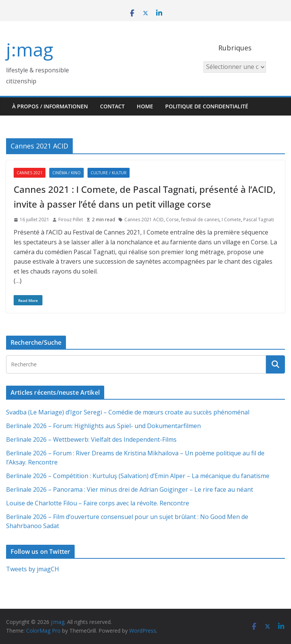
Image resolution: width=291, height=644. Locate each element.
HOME (145, 106)
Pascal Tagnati (259, 220)
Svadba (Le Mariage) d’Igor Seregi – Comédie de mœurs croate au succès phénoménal (128, 412)
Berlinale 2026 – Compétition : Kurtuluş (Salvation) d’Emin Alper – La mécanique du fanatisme (138, 476)
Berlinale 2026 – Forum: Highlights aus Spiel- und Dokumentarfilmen (103, 426)
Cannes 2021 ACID (144, 220)
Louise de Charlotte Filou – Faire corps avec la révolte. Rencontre (98, 503)
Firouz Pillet (71, 220)
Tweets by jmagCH (33, 569)
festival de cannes (200, 220)
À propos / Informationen (50, 106)
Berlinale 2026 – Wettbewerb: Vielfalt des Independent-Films (91, 439)
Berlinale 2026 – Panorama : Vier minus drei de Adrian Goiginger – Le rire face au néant (130, 489)
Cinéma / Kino (66, 173)
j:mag (30, 49)
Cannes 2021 (30, 173)
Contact (112, 106)
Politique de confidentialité (207, 106)
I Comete (231, 220)
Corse (172, 220)
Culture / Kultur (109, 173)
